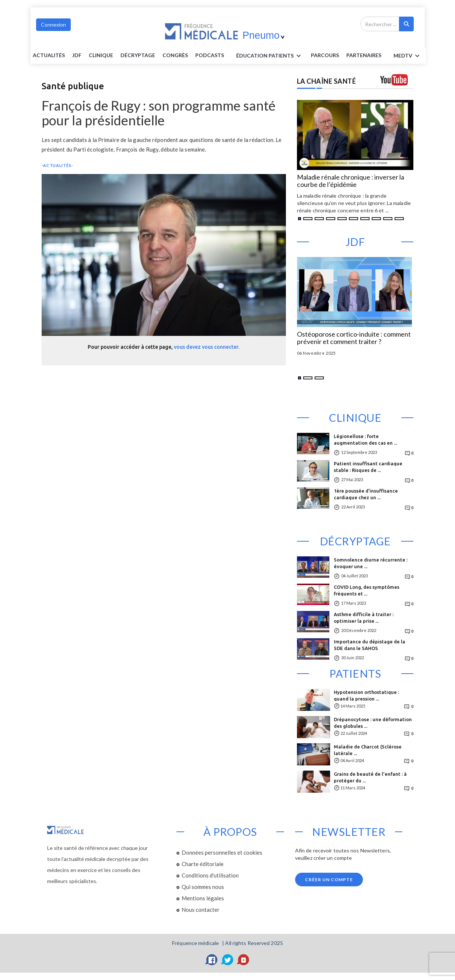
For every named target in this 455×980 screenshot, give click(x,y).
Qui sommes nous (203, 887)
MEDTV (408, 56)
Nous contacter (201, 910)
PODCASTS (210, 55)
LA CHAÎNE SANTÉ (327, 81)
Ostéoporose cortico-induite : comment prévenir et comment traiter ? (354, 338)
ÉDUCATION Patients (270, 56)
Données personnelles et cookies (222, 852)
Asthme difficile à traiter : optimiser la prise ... (364, 618)
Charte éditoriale (203, 864)
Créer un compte (329, 880)
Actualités (49, 55)
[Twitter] (228, 960)
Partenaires (364, 55)
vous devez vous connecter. (207, 347)
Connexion (53, 25)
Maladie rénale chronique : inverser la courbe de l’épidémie (351, 181)
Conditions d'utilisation (210, 875)
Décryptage (138, 55)
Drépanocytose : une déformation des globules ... (373, 723)
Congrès (175, 55)
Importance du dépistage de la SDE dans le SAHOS (370, 645)
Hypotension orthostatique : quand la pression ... (366, 695)
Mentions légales (203, 898)
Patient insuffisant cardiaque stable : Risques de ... (368, 467)
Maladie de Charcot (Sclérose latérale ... (368, 750)
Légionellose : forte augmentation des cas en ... (365, 439)
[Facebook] (212, 960)
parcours (325, 55)
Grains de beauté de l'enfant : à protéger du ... (370, 777)
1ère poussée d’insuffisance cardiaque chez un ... (366, 494)
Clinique (101, 55)
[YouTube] (244, 960)
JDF (77, 55)
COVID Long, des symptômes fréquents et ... (367, 590)
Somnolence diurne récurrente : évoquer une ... (371, 563)
